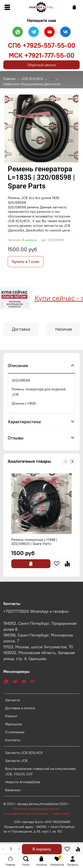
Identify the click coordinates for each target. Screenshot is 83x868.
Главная (9, 79)
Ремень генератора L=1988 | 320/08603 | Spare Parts (34, 542)
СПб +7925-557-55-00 (42, 45)
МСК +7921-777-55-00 (41, 55)
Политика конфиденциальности (38, 809)
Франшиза (14, 724)
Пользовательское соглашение (28, 814)
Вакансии (13, 790)
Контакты (13, 740)
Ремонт (11, 716)
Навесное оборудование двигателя (32, 84)
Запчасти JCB (16, 761)
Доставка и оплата (20, 708)
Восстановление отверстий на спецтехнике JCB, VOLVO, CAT (40, 771)
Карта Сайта (61, 814)
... (52, 79)
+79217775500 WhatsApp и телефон (36, 611)
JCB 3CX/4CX (32, 79)
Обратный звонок (42, 65)
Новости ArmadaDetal (23, 782)
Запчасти (13, 700)
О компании (15, 732)
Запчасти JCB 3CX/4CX (24, 753)
